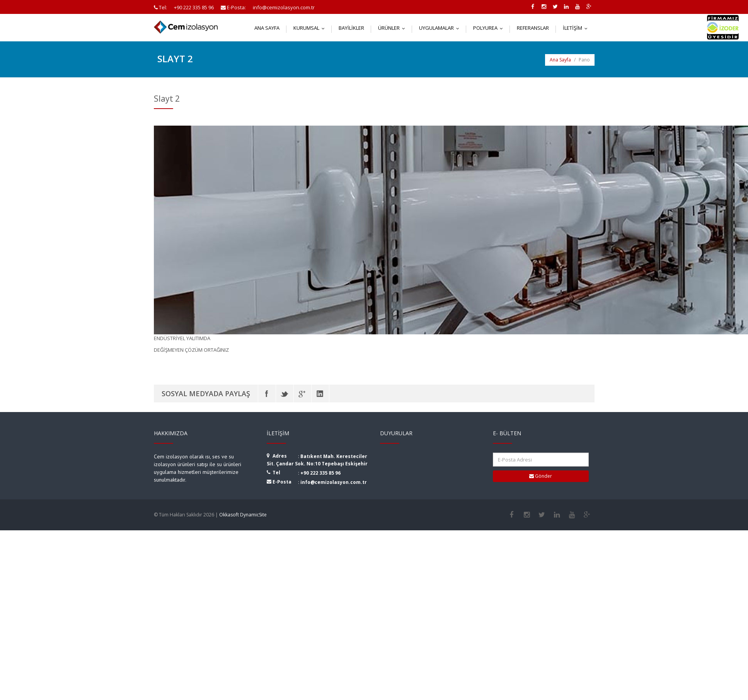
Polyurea (490, 28)
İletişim (577, 28)
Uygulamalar (441, 28)
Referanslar (533, 28)
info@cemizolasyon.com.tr (334, 482)
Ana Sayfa (267, 28)
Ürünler (393, 28)
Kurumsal (311, 28)
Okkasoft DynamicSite (243, 515)
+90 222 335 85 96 (320, 473)
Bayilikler (351, 28)
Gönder (541, 476)
